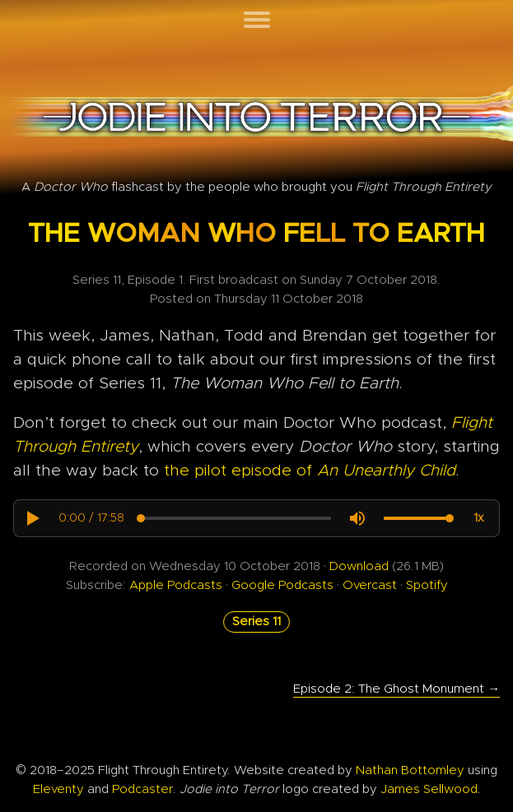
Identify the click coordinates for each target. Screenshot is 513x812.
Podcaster (142, 789)
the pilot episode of (310, 471)
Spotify (427, 585)
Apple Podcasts (177, 585)
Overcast (370, 585)
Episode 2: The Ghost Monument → (396, 689)
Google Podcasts (284, 585)
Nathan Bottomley (410, 770)
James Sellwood (429, 789)
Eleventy (58, 789)
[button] (32, 518)
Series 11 (256, 622)
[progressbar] (91, 518)
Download (359, 566)
